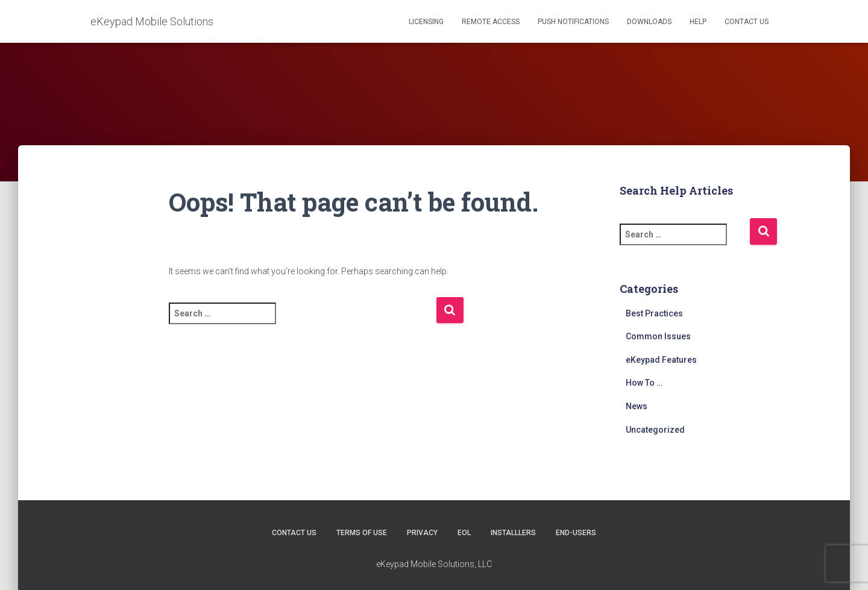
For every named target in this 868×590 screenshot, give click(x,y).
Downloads (649, 22)
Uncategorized (655, 430)
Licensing (426, 22)
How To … (644, 383)
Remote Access (491, 22)
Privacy (422, 533)
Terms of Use (362, 533)
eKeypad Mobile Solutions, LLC (434, 564)
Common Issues (658, 336)
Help (698, 22)
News (637, 406)
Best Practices (654, 313)
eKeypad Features (661, 360)
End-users (576, 533)
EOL (464, 533)
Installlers (513, 533)
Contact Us (747, 22)
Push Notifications (573, 22)
